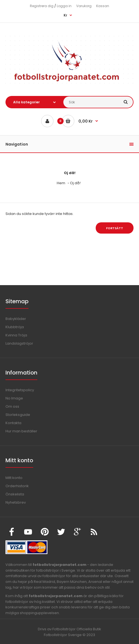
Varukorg (84, 6)
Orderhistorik (17, 486)
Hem (61, 183)
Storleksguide (18, 415)
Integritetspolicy (20, 390)
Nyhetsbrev (16, 502)
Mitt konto (14, 478)
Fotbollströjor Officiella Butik (77, 629)
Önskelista (15, 494)
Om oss (12, 406)
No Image (14, 398)
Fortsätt (115, 228)
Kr (65, 15)
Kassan (103, 6)
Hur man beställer (21, 431)
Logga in (64, 6)
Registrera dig (42, 6)
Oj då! (75, 183)
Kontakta (13, 423)
